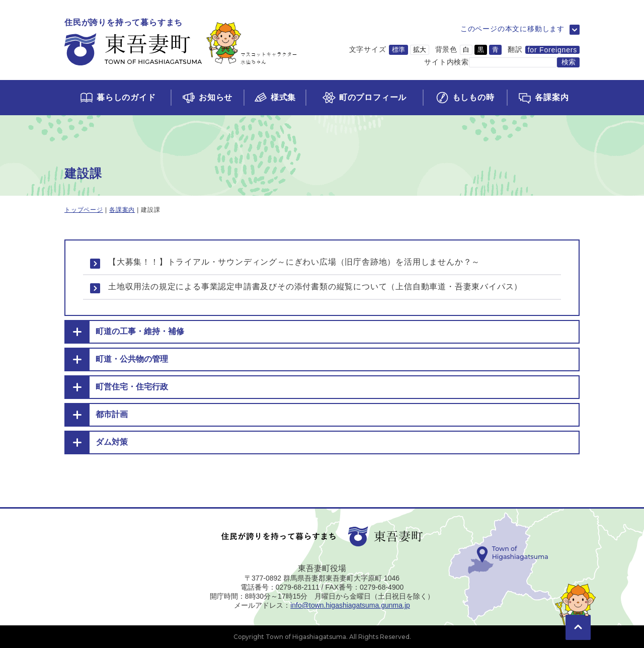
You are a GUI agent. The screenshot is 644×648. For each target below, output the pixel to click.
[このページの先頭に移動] (578, 613)
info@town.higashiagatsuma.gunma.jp (350, 605)
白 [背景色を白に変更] (466, 50)
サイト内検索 (447, 62)
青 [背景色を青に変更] (495, 50)
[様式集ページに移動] (275, 98)
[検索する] (568, 62)
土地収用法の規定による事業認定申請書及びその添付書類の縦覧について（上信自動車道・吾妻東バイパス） (315, 287)
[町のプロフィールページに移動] (364, 98)
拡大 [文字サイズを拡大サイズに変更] (420, 50)
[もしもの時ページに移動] (465, 98)
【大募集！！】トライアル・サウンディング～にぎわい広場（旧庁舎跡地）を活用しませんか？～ (294, 262)
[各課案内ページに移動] (543, 98)
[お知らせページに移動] (207, 98)
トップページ (84, 210)
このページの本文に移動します (512, 29)
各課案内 (122, 210)
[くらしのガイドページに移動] (117, 98)
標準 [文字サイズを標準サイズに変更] (398, 50)
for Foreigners (552, 50)
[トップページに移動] (181, 43)
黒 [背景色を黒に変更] (481, 50)
